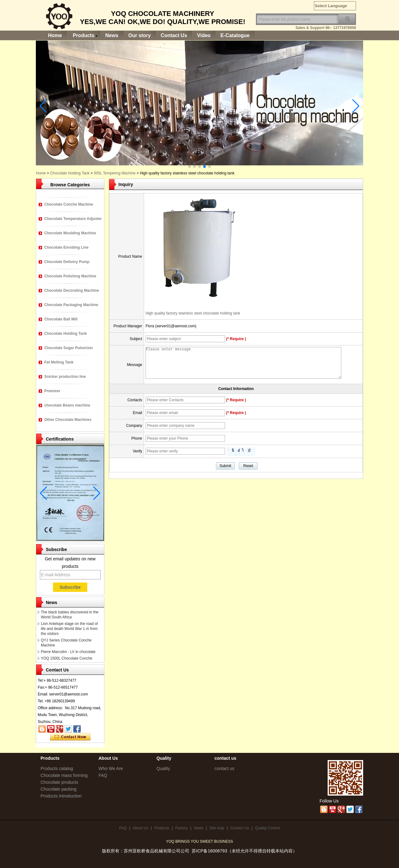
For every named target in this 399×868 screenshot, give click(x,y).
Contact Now (70, 737)
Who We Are (111, 768)
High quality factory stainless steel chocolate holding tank (193, 313)
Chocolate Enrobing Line (66, 247)
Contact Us (174, 35)
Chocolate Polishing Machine (70, 276)
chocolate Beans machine (67, 405)
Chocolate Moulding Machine (70, 233)
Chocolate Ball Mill (61, 319)
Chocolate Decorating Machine (72, 290)
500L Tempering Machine (115, 173)
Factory (181, 828)
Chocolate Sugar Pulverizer (69, 348)
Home (55, 35)
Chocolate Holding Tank (70, 173)
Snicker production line (65, 377)
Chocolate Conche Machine (69, 204)
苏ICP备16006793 (209, 851)
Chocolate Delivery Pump (67, 262)
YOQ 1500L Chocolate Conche (67, 658)
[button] (190, 167)
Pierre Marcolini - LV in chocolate (68, 652)
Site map (217, 828)
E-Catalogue (235, 35)
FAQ (103, 775)
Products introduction (61, 796)
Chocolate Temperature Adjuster (73, 219)
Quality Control (267, 828)
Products (83, 35)
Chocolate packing (58, 789)
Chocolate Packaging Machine (71, 305)
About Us (140, 828)
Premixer (52, 391)
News (112, 35)
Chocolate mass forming (64, 775)
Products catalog (57, 768)
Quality (163, 768)
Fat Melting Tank (59, 362)
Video (204, 35)
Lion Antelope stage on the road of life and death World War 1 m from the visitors (69, 629)
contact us (224, 768)
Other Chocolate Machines (68, 420)
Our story (140, 35)
